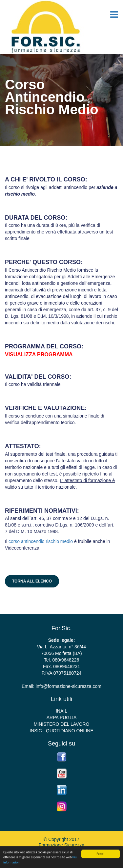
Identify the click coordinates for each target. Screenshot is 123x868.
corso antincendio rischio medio (41, 541)
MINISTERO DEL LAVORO (62, 724)
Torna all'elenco (32, 581)
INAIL (61, 711)
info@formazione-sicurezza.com (69, 686)
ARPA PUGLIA (62, 718)
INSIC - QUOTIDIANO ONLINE (61, 731)
